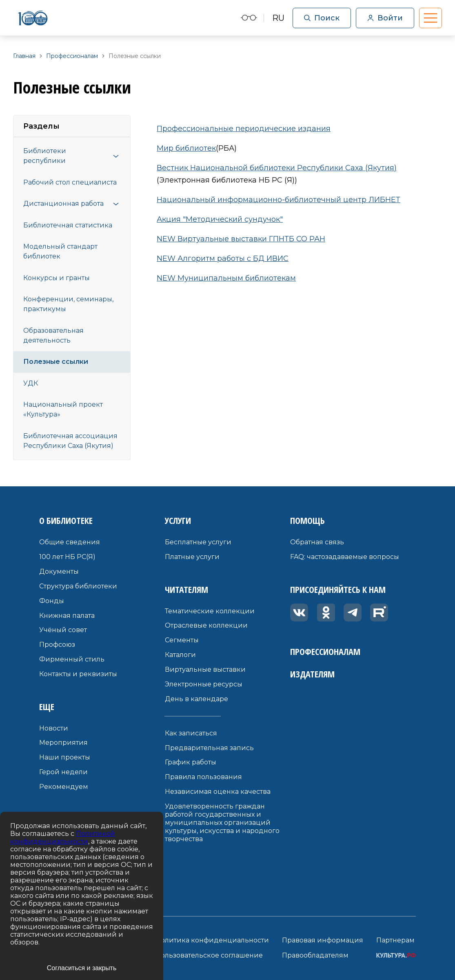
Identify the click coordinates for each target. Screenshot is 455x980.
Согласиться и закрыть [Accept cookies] (82, 968)
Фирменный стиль (72, 659)
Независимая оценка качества (218, 792)
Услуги (178, 520)
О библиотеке (66, 520)
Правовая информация (323, 940)
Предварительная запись (209, 748)
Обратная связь (317, 542)
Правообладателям (315, 955)
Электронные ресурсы (204, 684)
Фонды (52, 601)
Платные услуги (192, 557)
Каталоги (180, 655)
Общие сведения (70, 542)
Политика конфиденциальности (212, 940)
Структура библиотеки (78, 586)
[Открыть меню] (116, 156)
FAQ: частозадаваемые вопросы (345, 557)
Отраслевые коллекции (206, 625)
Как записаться (191, 733)
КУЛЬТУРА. (396, 955)
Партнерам (395, 940)
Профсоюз (57, 645)
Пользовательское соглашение (209, 955)
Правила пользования (203, 777)
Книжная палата (67, 616)
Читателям (186, 589)
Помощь (307, 520)
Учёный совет (63, 630)
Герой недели (63, 772)
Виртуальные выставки (205, 669)
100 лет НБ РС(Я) (67, 557)
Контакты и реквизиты (78, 674)
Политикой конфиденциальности (63, 837)
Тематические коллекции (210, 611)
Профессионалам (325, 651)
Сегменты (182, 640)
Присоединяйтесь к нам (338, 589)
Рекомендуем (64, 787)
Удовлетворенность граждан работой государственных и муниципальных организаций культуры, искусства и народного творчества (222, 823)
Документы (59, 571)
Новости (54, 728)
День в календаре (196, 699)
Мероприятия (63, 743)
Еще (47, 706)
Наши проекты (65, 757)
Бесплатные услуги (198, 542)
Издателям (312, 674)
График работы (191, 762)
